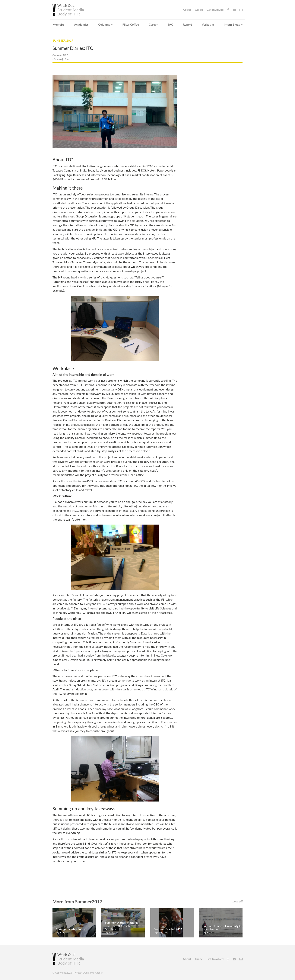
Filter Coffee (131, 24)
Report (187, 24)
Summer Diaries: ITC (73, 48)
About (187, 10)
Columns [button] (106, 24)
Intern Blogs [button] (233, 24)
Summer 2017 (63, 40)
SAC (170, 24)
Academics (81, 24)
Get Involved (215, 10)
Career (153, 24)
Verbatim (208, 24)
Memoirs (58, 24)
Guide (199, 10)
